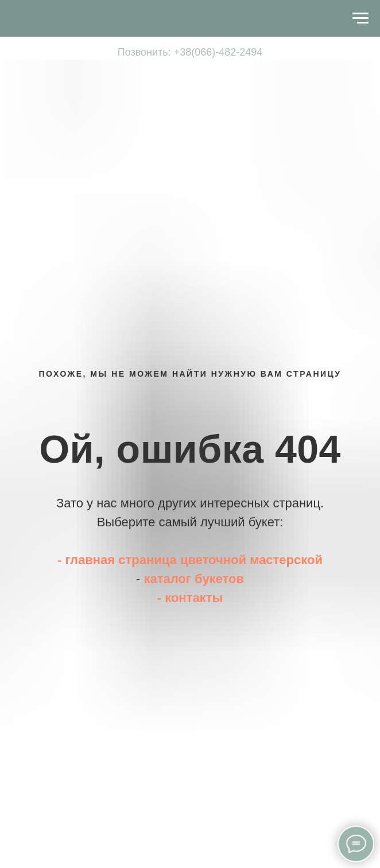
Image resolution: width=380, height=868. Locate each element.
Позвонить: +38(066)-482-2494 (190, 52)
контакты (194, 598)
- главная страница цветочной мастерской (190, 560)
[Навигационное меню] (18, 18)
